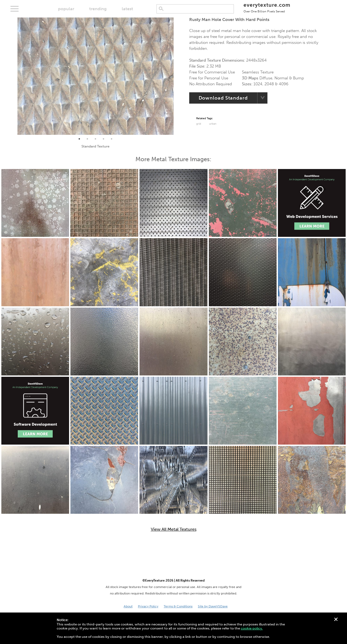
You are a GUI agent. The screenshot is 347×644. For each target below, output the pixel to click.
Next (178, 76)
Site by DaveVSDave (213, 606)
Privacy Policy (148, 606)
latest (127, 9)
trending (98, 9)
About (128, 606)
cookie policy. (252, 628)
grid (199, 124)
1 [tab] (79, 139)
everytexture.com (267, 7)
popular (66, 9)
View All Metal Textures (174, 529)
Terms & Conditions (178, 606)
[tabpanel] (96, 76)
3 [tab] (95, 139)
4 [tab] (103, 139)
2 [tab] (87, 139)
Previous (13, 76)
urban (213, 124)
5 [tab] (112, 139)
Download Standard (223, 98)
